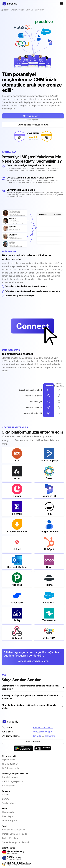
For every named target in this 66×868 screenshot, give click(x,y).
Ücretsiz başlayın (33, 128)
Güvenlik (6, 795)
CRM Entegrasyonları (12, 781)
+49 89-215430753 (43, 727)
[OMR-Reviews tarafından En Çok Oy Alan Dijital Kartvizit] (7, 136)
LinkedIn (37, 736)
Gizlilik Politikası (10, 838)
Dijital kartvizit (9, 760)
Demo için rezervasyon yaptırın (33, 661)
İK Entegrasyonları (11, 768)
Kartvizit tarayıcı (10, 777)
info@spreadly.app (42, 732)
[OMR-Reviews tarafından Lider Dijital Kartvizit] (34, 136)
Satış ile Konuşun (33, 742)
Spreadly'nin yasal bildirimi (15, 842)
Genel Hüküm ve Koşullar (15, 834)
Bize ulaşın (7, 816)
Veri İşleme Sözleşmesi (13, 830)
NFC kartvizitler (10, 764)
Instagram (50, 736)
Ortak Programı (10, 821)
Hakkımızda (8, 812)
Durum (5, 799)
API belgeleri (8, 786)
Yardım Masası (9, 803)
